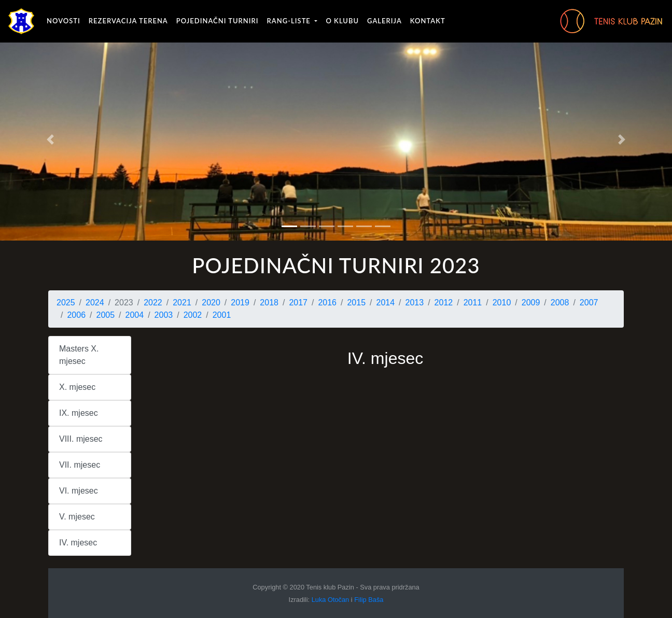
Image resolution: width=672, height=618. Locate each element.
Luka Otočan (331, 600)
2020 (211, 303)
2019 (240, 303)
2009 (531, 303)
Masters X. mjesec (79, 355)
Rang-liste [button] (290, 21)
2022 (153, 303)
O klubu (342, 21)
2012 (444, 303)
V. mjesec (77, 517)
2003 (164, 315)
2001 (222, 315)
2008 (560, 303)
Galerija (384, 21)
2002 (193, 315)
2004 (135, 315)
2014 (386, 303)
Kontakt (428, 21)
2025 (66, 303)
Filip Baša (369, 600)
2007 (589, 303)
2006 (76, 315)
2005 (106, 315)
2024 (95, 303)
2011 (473, 303)
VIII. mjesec (81, 439)
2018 (269, 303)
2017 (298, 303)
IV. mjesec (78, 543)
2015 (356, 303)
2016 (327, 303)
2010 (502, 303)
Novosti (64, 21)
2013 (415, 303)
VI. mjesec (79, 491)
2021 (182, 303)
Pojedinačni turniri (218, 21)
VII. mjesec (80, 465)
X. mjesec (77, 387)
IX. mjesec (79, 413)
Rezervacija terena (128, 21)
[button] (50, 140)
